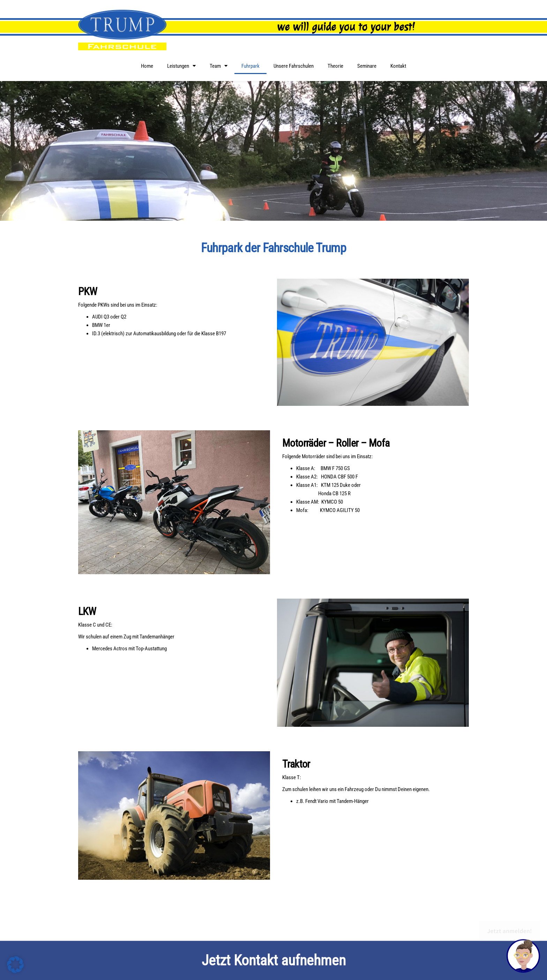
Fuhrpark (250, 66)
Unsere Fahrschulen (294, 66)
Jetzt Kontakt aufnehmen (274, 960)
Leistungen (181, 66)
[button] (15, 965)
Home (147, 66)
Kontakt (398, 66)
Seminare (367, 66)
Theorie (335, 66)
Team (219, 66)
